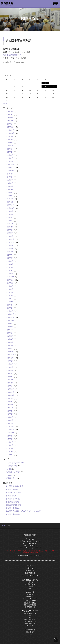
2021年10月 (10, 283)
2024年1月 (10, 199)
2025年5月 (10, 149)
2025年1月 (10, 161)
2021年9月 (10, 286)
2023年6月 (10, 221)
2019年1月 (10, 386)
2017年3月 (10, 455)
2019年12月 (10, 352)
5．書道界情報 (11, 466)
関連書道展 (10, 478)
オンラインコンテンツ (30, 599)
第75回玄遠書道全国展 (14, 486)
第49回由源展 (11, 496)
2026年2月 (10, 121)
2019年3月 (10, 380)
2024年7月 (10, 180)
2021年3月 (10, 305)
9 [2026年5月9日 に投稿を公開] (53, 87)
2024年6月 (10, 183)
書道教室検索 (30, 573)
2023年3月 (10, 230)
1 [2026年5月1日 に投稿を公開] (45, 83)
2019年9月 (10, 361)
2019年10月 (10, 358)
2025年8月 (10, 140)
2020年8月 (10, 327)
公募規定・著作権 (30, 601)
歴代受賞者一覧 (30, 607)
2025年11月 (10, 130)
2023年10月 (10, 208)
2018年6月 (10, 408)
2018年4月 (10, 414)
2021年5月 (10, 299)
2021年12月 (10, 277)
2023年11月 (10, 205)
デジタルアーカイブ (30, 611)
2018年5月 (10, 411)
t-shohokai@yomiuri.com (33, 548)
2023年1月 (10, 236)
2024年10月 (10, 171)
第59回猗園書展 (12, 489)
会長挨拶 (30, 582)
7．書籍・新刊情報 (13, 472)
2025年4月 (10, 152)
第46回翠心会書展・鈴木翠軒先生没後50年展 (23, 511)
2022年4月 (10, 264)
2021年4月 (10, 302)
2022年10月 (10, 246)
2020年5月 (10, 336)
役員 (30, 588)
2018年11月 (10, 392)
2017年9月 (10, 436)
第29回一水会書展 (13, 514)
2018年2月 (10, 420)
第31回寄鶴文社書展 (14, 505)
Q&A (30, 634)
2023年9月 (10, 211)
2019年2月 (10, 383)
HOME (4, 526)
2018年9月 (10, 399)
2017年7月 (10, 442)
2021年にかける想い (30, 620)
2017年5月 (10, 448)
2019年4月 (10, 377)
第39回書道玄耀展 (13, 499)
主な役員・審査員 (30, 603)
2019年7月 (10, 367)
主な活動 (30, 586)
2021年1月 (10, 311)
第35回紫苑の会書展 (14, 492)
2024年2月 (10, 196)
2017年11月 (10, 430)
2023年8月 (10, 214)
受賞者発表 (30, 597)
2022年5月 (10, 261)
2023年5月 (10, 224)
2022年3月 (10, 267)
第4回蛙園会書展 (12, 502)
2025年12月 (10, 127)
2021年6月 (10, 296)
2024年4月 (10, 189)
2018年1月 (10, 423)
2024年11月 (10, 168)
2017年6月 (10, 445)
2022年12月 (10, 239)
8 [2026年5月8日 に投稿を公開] (45, 87)
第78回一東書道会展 (14, 508)
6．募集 (9, 469)
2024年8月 (10, 177)
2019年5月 (10, 374)
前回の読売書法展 (30, 605)
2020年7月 (10, 330)
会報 (30, 615)
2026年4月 (10, 115)
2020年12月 (10, 314)
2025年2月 (10, 158)
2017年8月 (10, 439)
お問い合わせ (30, 630)
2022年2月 (10, 271)
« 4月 (5, 103)
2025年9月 (10, 136)
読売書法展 (30, 592)
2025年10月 (10, 133)
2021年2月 (10, 308)
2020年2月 (10, 345)
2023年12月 (10, 202)
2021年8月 (10, 289)
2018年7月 (10, 405)
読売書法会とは (30, 584)
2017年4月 (10, 452)
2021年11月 (10, 280)
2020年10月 (10, 320)
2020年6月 (10, 333)
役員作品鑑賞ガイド (30, 613)
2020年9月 (10, 324)
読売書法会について (30, 580)
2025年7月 (10, 143)
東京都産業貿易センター (13, 55)
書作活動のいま (30, 624)
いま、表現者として (30, 622)
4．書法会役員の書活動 (15, 463)
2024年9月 (10, 174)
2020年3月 (10, 342)
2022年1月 (10, 274)
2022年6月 (10, 258)
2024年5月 (10, 186)
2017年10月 (10, 433)
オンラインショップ (30, 575)
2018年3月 (10, 417)
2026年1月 (10, 124)
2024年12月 (10, 164)
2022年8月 (10, 252)
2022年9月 (10, 249)
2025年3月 (10, 155)
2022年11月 (10, 243)
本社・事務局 (30, 632)
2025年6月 (10, 146)
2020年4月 (10, 339)
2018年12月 (10, 389)
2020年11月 (10, 317)
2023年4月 (10, 227)
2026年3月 (10, 118)
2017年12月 (10, 427)
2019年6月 (10, 370)
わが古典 (30, 626)
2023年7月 (10, 218)
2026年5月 (10, 111)
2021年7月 (10, 292)
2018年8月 (10, 402)
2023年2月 (10, 233)
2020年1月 (10, 349)
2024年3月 (10, 193)
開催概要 (30, 595)
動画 (30, 617)
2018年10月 (10, 395)
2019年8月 (10, 364)
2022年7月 (10, 255)
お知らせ (9, 475)
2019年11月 (10, 355)
